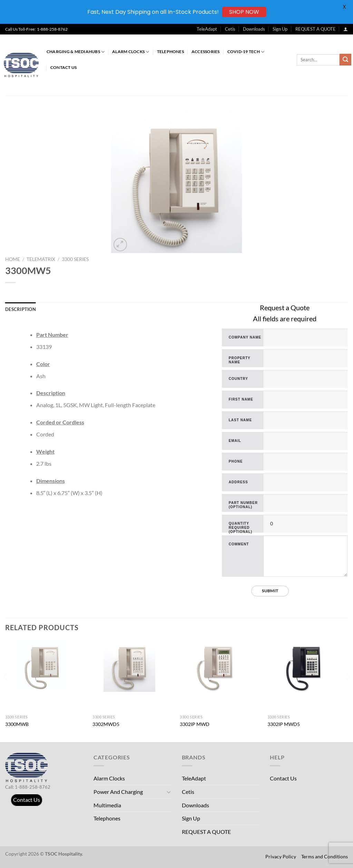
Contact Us (63, 67)
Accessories (206, 52)
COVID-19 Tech (246, 52)
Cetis (230, 29)
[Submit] (345, 60)
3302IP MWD (195, 724)
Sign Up (280, 29)
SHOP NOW (244, 12)
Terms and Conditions (325, 856)
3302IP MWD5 (284, 724)
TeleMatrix (41, 259)
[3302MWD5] (133, 666)
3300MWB (17, 724)
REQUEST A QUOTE (316, 29)
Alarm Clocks (131, 52)
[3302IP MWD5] (307, 666)
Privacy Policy (281, 856)
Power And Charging (118, 792)
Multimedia (107, 805)
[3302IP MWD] (220, 666)
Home (13, 259)
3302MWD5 (106, 724)
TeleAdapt (207, 29)
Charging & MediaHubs (76, 52)
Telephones (170, 52)
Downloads (254, 29)
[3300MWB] (46, 666)
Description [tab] (21, 309)
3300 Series (75, 259)
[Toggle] (169, 792)
